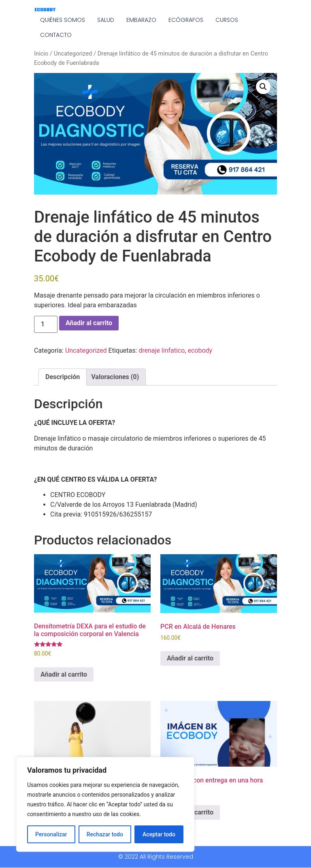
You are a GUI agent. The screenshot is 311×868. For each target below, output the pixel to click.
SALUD (106, 20)
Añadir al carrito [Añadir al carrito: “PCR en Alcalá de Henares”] (190, 658)
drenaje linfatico (162, 350)
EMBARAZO (141, 20)
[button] (263, 87)
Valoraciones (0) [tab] (115, 377)
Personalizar (51, 834)
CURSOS (227, 20)
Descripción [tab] (63, 377)
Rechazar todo (105, 834)
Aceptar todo (159, 834)
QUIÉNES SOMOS (63, 20)
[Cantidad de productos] (46, 324)
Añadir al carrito (89, 323)
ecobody (200, 350)
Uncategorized (73, 54)
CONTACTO (56, 35)
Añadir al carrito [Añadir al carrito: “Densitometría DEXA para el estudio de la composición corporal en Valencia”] (64, 674)
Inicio (41, 54)
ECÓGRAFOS (186, 20)
